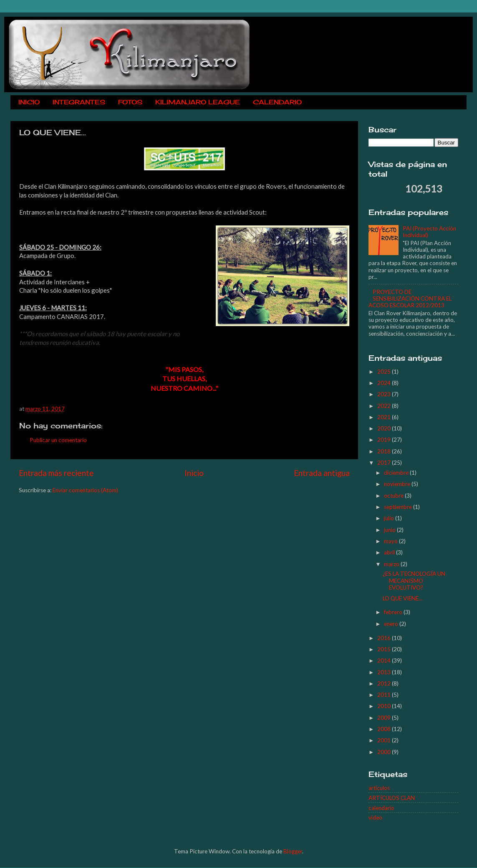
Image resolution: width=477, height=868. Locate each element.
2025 (385, 372)
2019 (385, 440)
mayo (391, 541)
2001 (385, 740)
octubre (394, 496)
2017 (385, 463)
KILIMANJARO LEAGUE (198, 102)
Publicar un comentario (58, 440)
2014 (385, 660)
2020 (385, 428)
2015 (385, 649)
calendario (381, 808)
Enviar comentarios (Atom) (85, 490)
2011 (385, 695)
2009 (385, 718)
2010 (385, 706)
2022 (385, 406)
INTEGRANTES (79, 102)
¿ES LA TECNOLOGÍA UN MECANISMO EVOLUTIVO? (414, 580)
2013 (385, 672)
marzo (392, 564)
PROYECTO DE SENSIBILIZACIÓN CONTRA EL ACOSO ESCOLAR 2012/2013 (410, 299)
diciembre (397, 473)
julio (390, 518)
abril (390, 552)
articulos (379, 788)
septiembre (399, 507)
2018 (385, 451)
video (375, 817)
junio (390, 530)
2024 (385, 383)
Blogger (293, 851)
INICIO (29, 102)
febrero (394, 612)
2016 (385, 638)
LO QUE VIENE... (403, 598)
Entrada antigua (322, 473)
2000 (385, 752)
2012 (385, 683)
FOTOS (130, 102)
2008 (385, 729)
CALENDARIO (277, 102)
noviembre (398, 484)
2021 (385, 417)
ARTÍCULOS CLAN (392, 798)
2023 (385, 394)
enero (392, 624)
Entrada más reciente (56, 473)
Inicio (194, 473)
